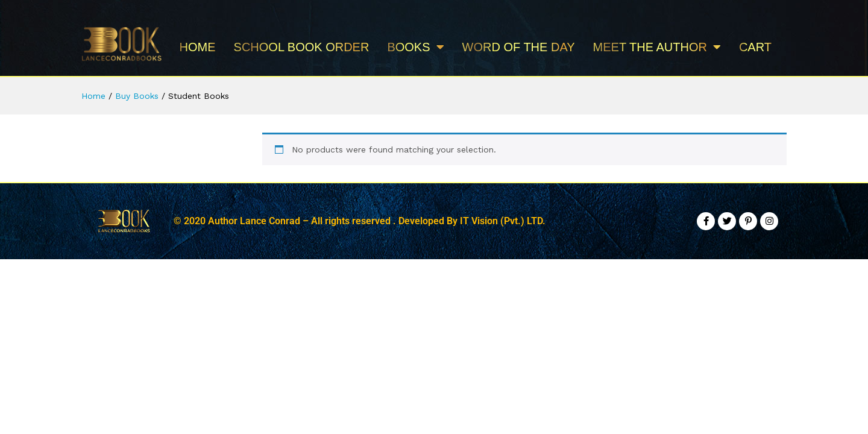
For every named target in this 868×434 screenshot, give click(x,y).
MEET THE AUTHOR (657, 47)
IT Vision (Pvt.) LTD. (503, 221)
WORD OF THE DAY (519, 47)
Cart (755, 47)
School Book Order (302, 47)
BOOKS (415, 47)
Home (198, 47)
